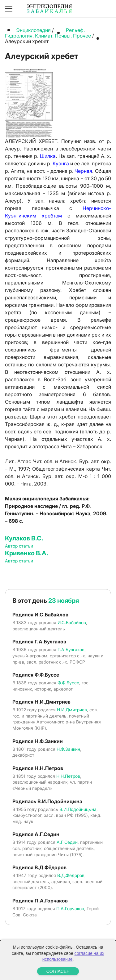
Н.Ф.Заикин (68, 749)
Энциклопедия (33, 30)
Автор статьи (19, 546)
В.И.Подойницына (78, 809)
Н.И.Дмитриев (72, 710)
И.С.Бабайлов (72, 622)
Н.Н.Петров (68, 776)
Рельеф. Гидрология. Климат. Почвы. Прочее (48, 33)
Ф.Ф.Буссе (68, 683)
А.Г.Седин (67, 842)
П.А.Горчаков (70, 908)
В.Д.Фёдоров (71, 875)
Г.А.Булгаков (71, 649)
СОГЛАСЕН (58, 971)
